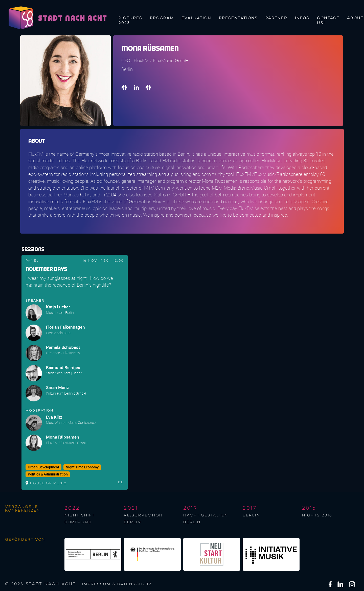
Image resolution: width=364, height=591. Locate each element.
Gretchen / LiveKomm (63, 353)
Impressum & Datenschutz (117, 584)
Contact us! (328, 20)
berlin (251, 515)
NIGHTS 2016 (317, 515)
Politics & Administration (48, 474)
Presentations (238, 18)
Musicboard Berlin (60, 313)
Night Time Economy (82, 467)
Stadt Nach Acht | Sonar (64, 373)
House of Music (48, 483)
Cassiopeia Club (58, 333)
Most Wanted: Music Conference (71, 423)
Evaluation (196, 18)
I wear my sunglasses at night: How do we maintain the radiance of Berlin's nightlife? (69, 281)
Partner (276, 18)
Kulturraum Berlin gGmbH (66, 393)
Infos (302, 18)
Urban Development (43, 467)
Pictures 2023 (130, 20)
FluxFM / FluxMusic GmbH (67, 443)
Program (162, 18)
